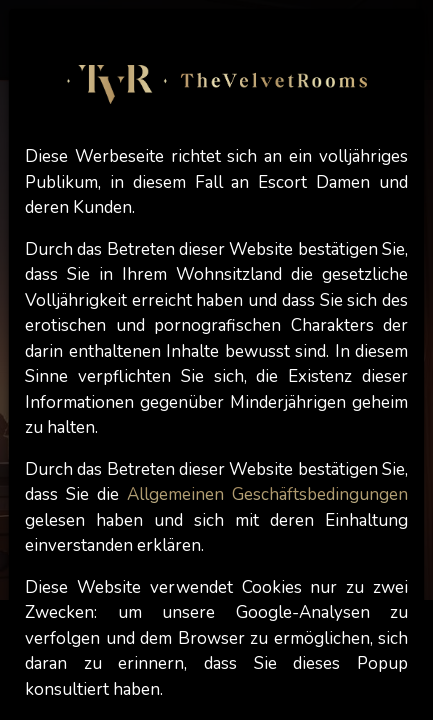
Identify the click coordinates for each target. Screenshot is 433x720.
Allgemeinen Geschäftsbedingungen (267, 494)
